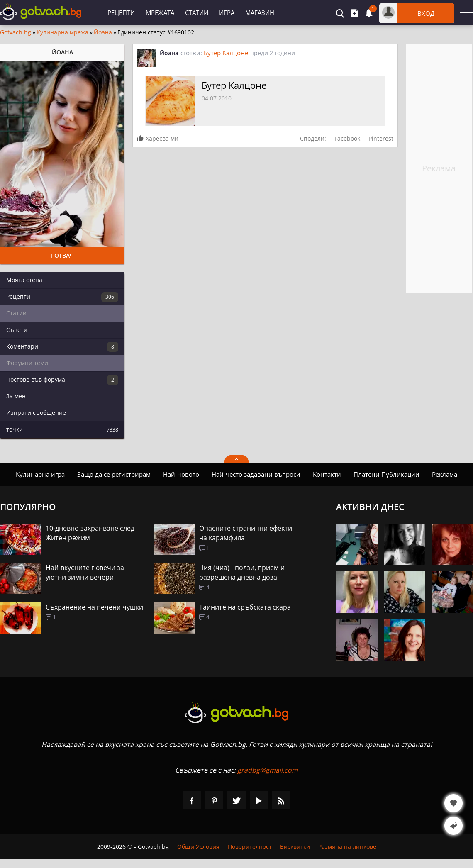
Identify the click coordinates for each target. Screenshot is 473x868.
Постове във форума (62, 380)
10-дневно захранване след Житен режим (90, 533)
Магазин (260, 12)
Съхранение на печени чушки (94, 607)
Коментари (62, 347)
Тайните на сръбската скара (245, 607)
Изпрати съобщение (36, 413)
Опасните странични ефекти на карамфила (246, 533)
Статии (197, 12)
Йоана (103, 32)
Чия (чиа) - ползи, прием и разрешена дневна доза (242, 572)
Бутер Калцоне (226, 53)
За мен (16, 396)
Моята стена (24, 280)
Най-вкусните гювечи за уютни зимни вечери (85, 572)
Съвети (17, 330)
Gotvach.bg (16, 32)
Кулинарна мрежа (62, 32)
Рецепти (121, 12)
